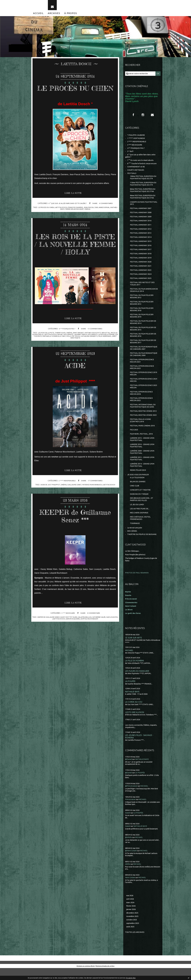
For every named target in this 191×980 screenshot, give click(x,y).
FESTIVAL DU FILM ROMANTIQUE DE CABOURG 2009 (144, 361)
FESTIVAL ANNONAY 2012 (141, 233)
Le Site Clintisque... (133, 562)
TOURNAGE (135, 534)
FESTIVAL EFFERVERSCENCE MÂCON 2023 (142, 374)
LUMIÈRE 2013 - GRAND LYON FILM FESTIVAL (142, 468)
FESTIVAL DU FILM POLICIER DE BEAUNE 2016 (143, 341)
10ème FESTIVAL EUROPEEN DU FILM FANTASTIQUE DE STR (144, 180)
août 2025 (130, 939)
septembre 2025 (133, 935)
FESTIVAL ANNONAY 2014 (141, 241)
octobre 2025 (132, 932)
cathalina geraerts (101, 353)
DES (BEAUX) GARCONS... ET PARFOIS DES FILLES (142, 510)
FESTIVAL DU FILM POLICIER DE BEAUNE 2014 (143, 328)
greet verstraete (80, 355)
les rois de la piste (49, 349)
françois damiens (79, 216)
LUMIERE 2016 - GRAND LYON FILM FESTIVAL (142, 455)
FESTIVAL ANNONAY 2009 (141, 220)
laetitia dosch (64, 216)
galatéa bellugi (89, 634)
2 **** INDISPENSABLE (67, 497)
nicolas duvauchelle (42, 351)
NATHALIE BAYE (132, 703)
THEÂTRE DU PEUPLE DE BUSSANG (142, 546)
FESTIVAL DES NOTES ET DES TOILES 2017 (142, 289)
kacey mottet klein (73, 634)
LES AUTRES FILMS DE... (140, 519)
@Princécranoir (132, 798)
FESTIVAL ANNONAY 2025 (141, 283)
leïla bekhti (101, 351)
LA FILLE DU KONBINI (135, 672)
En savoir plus (131, 978)
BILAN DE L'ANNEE (138, 492)
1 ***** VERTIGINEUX (136, 140)
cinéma (91, 218)
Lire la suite (74, 202)
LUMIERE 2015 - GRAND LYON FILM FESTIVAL (142, 448)
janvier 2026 (131, 921)
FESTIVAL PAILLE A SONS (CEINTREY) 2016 (140, 429)
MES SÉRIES (132, 542)
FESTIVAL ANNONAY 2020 (141, 266)
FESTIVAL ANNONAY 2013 (141, 237)
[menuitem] (38, 14)
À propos (71, 14)
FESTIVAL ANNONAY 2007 (141, 212)
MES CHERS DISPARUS (139, 524)
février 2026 (131, 918)
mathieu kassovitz (97, 349)
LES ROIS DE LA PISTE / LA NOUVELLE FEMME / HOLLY (75, 257)
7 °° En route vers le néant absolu (141, 162)
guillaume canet (74, 501)
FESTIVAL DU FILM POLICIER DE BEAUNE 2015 (143, 335)
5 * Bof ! (130, 153)
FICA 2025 (134, 439)
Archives (54, 14)
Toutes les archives (135, 944)
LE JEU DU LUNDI (137, 515)
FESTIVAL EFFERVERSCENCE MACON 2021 (142, 368)
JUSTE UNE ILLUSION (135, 724)
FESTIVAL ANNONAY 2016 (141, 250)
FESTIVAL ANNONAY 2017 (141, 254)
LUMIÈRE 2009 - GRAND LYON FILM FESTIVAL (142, 461)
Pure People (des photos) (136, 566)
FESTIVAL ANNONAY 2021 (141, 271)
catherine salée (104, 634)
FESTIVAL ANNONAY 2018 (141, 258)
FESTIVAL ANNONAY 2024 (141, 279)
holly (81, 353)
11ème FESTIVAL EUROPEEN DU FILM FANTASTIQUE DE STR (144, 187)
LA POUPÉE (130, 692)
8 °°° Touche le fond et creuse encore (143, 166)
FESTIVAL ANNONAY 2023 (141, 275)
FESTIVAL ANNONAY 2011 (141, 229)
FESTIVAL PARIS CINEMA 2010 (142, 434)
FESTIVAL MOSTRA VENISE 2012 (143, 419)
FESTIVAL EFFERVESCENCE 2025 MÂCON (143, 394)
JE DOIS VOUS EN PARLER (138, 484)
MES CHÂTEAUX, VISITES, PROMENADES (140, 529)
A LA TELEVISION (137, 487)
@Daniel (129, 771)
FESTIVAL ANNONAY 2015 (141, 245)
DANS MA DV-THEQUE (139, 504)
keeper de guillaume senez (52, 634)
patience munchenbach (92, 501)
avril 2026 (130, 910)
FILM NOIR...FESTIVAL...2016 (141, 443)
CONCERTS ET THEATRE (140, 500)
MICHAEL (129, 661)
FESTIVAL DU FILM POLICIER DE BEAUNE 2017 (143, 348)
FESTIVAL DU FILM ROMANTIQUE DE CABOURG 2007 (144, 355)
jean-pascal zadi (95, 216)
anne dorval (109, 216)
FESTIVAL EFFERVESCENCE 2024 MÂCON (143, 388)
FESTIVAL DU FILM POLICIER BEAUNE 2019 (142, 322)
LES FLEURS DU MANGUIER (137, 682)
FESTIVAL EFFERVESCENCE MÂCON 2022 (141, 407)
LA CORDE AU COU (134, 713)
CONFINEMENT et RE (136, 169)
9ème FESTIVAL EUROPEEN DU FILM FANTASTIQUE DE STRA (143, 200)
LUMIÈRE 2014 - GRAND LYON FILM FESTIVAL (142, 475)
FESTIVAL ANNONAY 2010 (141, 224)
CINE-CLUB (135, 496)
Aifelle (128, 875)
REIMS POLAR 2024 (138, 480)
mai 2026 (130, 907)
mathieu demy (62, 218)
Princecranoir (131, 811)
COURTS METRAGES (136, 172)
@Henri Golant (131, 862)
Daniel (128, 824)
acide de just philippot (49, 501)
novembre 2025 (133, 928)
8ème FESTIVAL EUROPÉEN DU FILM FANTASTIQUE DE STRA (143, 193)
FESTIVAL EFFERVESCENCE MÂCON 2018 (141, 401)
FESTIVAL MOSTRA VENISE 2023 (143, 424)
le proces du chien (49, 216)
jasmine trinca (89, 351)
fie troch (88, 353)
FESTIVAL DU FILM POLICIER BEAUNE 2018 (142, 315)
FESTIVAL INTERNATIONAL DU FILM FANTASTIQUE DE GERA (143, 414)
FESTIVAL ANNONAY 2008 (141, 216)
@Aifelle (129, 849)
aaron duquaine (77, 636)
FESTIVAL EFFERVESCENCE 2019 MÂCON (143, 381)
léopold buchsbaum (94, 636)
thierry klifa (64, 349)
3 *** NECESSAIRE (68, 630)
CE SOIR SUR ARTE (134, 648)
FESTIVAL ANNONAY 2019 (141, 262)
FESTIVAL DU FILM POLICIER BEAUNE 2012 (142, 302)
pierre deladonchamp (78, 218)
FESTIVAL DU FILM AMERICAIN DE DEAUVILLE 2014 (144, 295)
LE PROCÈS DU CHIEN (75, 93)
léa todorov (48, 353)
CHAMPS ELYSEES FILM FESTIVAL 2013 (144, 206)
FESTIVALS (132, 176)
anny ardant (82, 349)
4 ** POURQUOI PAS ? (67, 345)
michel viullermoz (74, 351)
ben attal (110, 349)
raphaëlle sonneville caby (66, 353)
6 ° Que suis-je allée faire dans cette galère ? (67, 212)
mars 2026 (131, 914)
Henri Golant (131, 617)
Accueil (38, 14)
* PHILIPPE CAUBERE (136, 137)
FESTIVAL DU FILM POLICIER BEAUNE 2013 (142, 308)
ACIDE (75, 382)
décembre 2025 (133, 925)
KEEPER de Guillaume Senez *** (75, 533)
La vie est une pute (135, 539)
